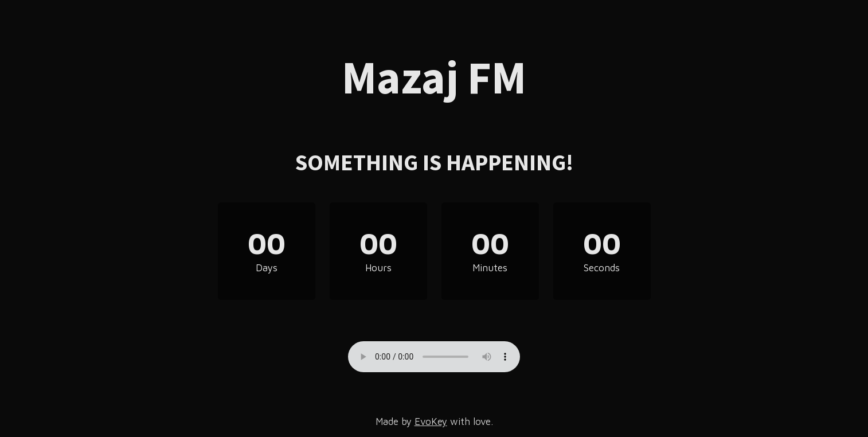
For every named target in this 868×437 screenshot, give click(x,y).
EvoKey (431, 422)
